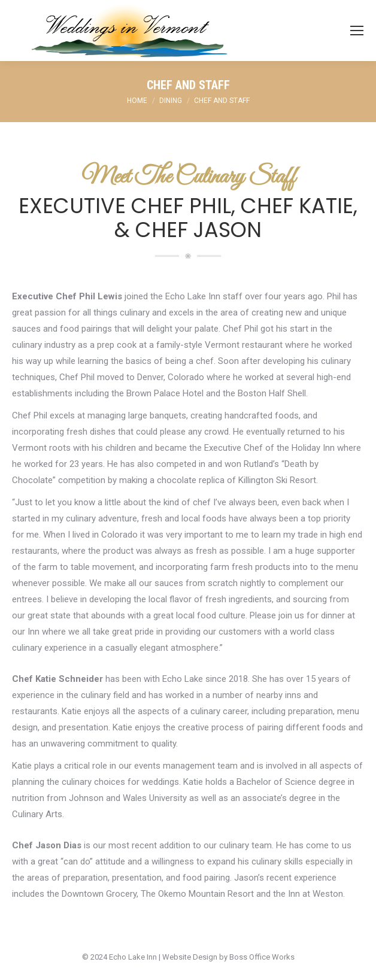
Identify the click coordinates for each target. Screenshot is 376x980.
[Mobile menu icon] (357, 31)
